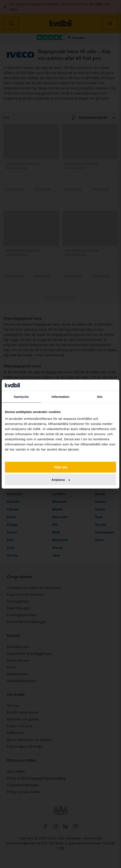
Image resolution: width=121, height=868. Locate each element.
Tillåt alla (60, 467)
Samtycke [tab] (21, 397)
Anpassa (61, 480)
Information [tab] (60, 397)
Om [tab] (100, 397)
